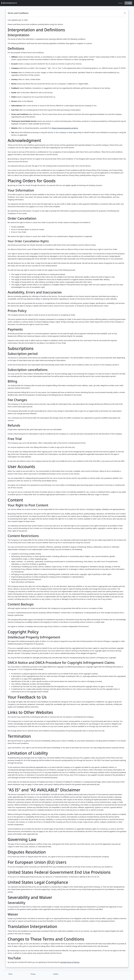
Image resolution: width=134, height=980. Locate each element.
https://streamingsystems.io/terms (65, 128)
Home (120, 3)
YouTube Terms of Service (70, 962)
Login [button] (128, 3)
